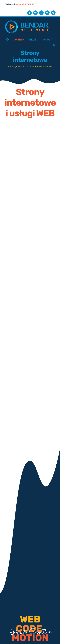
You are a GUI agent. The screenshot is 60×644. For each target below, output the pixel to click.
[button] (54, 45)
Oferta (28, 67)
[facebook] (29, 13)
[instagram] (53, 13)
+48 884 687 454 (26, 4)
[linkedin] (47, 13)
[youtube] (35, 13)
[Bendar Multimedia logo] (27, 21)
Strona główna (15, 67)
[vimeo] (41, 13)
